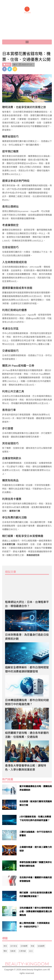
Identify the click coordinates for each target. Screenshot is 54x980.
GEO (31, 951)
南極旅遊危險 (33, 555)
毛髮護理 (41, 946)
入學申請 (22, 951)
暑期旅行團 (15, 511)
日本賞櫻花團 (9, 544)
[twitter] (10, 69)
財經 (33, 946)
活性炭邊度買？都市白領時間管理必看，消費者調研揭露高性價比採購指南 (36, 911)
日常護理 (24, 946)
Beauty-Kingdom (27, 964)
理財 (5, 951)
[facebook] (5, 69)
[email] (15, 69)
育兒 (5, 946)
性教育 (13, 951)
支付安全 (14, 946)
